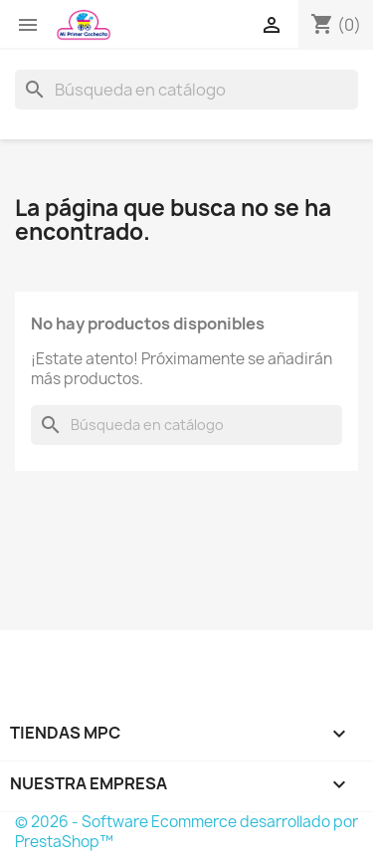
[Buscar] (186, 90)
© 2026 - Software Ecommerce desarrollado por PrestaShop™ (186, 832)
